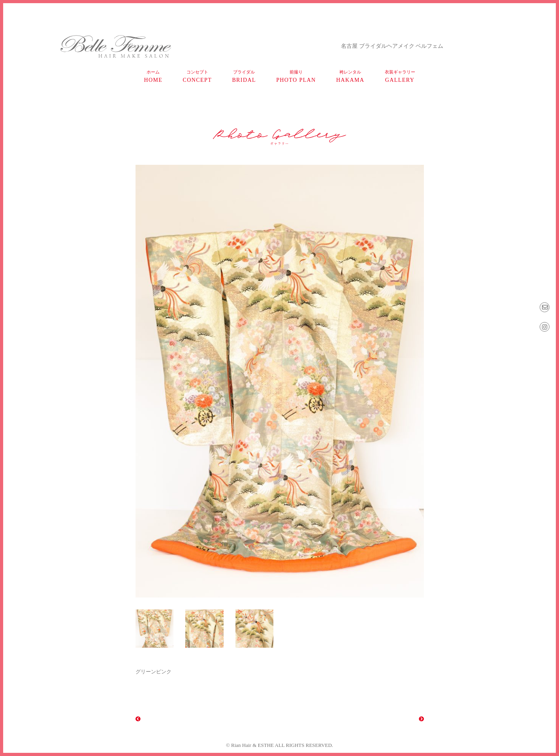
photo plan (296, 76)
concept (198, 76)
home (153, 76)
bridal (244, 76)
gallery (400, 76)
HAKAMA (350, 76)
